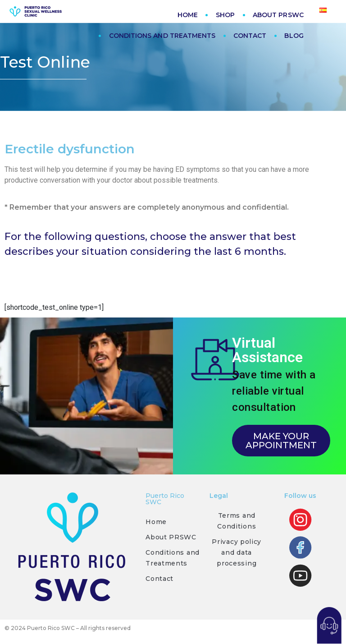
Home (156, 522)
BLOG (294, 36)
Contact (159, 579)
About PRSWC (171, 537)
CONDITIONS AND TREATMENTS (162, 36)
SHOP (225, 15)
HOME (188, 15)
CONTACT (250, 36)
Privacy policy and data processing (237, 552)
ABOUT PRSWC (278, 15)
